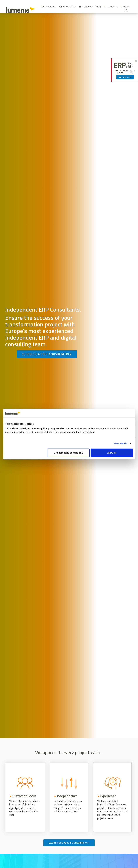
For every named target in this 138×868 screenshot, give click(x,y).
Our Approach (49, 7)
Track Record (86, 7)
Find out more (125, 77)
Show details (120, 443)
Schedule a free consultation (47, 354)
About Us (113, 7)
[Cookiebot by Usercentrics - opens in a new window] (120, 413)
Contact (125, 7)
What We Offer (68, 7)
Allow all (112, 453)
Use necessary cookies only (68, 453)
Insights (100, 7)
